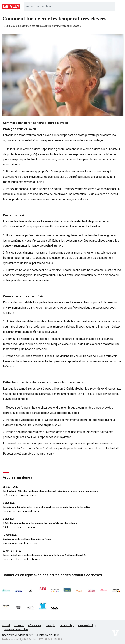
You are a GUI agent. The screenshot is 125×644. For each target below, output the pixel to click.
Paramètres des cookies (16, 629)
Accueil (6, 625)
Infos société (35, 625)
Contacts (19, 625)
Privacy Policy (67, 625)
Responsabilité (86, 625)
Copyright (51, 625)
